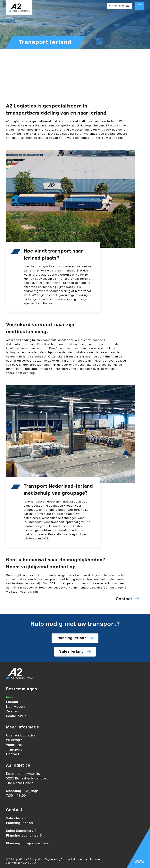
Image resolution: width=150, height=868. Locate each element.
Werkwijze (14, 740)
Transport (14, 750)
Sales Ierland (72, 652)
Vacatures (14, 745)
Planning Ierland (72, 638)
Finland (12, 702)
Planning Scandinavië (24, 836)
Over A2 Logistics (21, 735)
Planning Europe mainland (28, 843)
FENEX (33, 863)
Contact (124, 599)
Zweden (12, 711)
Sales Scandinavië (21, 831)
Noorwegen (16, 707)
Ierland (12, 697)
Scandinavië (16, 716)
